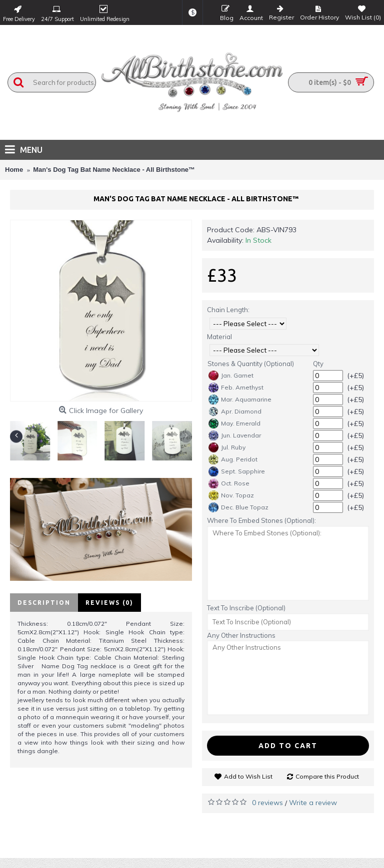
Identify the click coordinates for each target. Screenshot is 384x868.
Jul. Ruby (227, 447)
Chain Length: (228, 310)
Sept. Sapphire (237, 471)
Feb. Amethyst (236, 388)
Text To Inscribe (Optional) (246, 608)
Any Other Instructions (241, 635)
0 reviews (267, 803)
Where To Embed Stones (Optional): (261, 520)
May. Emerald (234, 424)
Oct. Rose (229, 483)
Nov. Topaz (231, 495)
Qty (318, 364)
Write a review (313, 803)
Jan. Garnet (231, 376)
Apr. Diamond (235, 412)
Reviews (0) (109, 603)
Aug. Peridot (233, 459)
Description (44, 603)
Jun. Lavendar (235, 435)
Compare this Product (327, 776)
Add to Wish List (248, 776)
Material (219, 337)
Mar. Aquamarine (240, 400)
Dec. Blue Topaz (238, 507)
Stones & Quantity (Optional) (251, 364)
